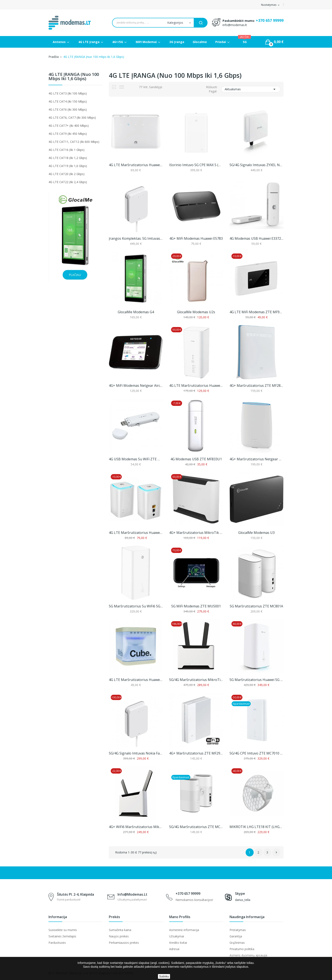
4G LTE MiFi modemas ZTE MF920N (257, 312)
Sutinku (164, 976)
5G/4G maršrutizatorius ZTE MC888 (196, 827)
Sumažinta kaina (120, 930)
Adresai (174, 949)
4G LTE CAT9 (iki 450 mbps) (68, 134)
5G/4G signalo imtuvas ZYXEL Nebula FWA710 (257, 165)
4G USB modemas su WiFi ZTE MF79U (136, 459)
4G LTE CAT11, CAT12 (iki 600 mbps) (74, 142)
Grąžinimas (237, 943)
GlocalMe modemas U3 (256, 533)
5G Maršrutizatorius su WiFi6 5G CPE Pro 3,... (136, 606)
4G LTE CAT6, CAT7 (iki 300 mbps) (72, 118)
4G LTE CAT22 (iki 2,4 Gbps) (68, 182)
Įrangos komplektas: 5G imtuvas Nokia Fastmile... (136, 238)
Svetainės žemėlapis (62, 936)
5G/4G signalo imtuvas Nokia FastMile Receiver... (136, 753)
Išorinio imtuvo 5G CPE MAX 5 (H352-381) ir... (196, 165)
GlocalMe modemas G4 (136, 312)
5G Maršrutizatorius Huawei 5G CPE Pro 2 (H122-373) (257, 680)
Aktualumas (251, 89)
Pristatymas (238, 930)
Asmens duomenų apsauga (248, 955)
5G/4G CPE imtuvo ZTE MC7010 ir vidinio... (257, 753)
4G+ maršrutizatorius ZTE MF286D (257, 386)
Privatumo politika (242, 949)
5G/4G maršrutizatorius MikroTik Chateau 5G (196, 680)
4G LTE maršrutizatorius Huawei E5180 (136, 533)
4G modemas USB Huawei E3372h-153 (257, 238)
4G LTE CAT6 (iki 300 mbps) (68, 109)
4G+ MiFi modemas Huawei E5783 (196, 238)
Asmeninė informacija (184, 930)
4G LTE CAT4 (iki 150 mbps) (68, 101)
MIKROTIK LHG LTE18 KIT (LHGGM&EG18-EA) (257, 827)
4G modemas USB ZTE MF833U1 (196, 459)
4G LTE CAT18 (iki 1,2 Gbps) (68, 158)
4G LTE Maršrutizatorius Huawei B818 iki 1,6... (196, 386)
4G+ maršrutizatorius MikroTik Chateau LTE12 (196, 533)
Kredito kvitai (178, 943)
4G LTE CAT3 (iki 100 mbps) (68, 93)
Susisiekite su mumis (63, 930)
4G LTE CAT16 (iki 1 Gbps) (66, 150)
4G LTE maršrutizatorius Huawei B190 (136, 680)
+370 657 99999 (270, 20)
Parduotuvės (57, 943)
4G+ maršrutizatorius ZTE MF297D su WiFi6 (196, 753)
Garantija (236, 936)
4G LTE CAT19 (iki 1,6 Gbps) (68, 166)
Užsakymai (177, 936)
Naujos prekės (119, 936)
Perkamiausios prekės (124, 943)
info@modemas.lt (235, 25)
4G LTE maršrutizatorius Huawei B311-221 (136, 165)
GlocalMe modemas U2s (196, 312)
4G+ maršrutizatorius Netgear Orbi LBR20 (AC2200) (257, 459)
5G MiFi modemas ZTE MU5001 (196, 606)
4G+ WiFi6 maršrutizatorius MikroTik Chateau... (136, 827)
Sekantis (276, 852)
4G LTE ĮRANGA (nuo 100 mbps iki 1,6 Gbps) (74, 77)
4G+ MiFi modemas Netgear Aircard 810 (136, 386)
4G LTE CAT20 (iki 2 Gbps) (66, 174)
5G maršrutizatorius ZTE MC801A (256, 606)
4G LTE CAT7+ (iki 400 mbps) (69, 126)
